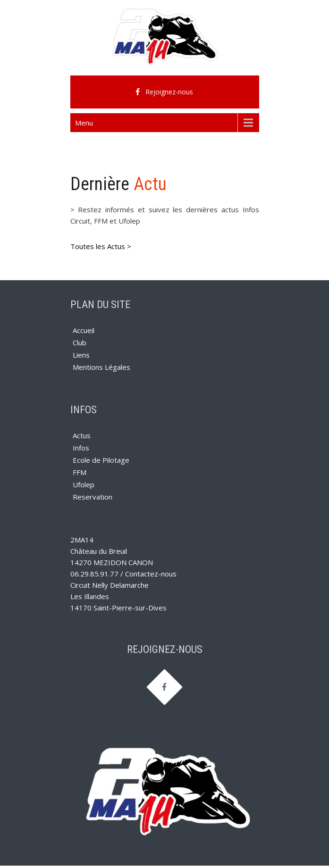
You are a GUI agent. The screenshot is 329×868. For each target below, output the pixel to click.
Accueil (84, 330)
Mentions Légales (101, 367)
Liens (81, 355)
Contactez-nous (151, 574)
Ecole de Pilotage (101, 460)
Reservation (93, 497)
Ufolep (84, 484)
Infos (81, 448)
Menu (84, 123)
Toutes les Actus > (101, 246)
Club (80, 342)
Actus (82, 435)
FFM (80, 472)
